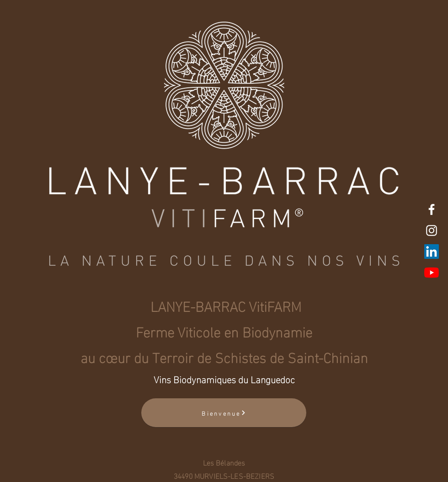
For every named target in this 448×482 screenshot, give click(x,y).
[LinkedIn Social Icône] (432, 252)
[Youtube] (432, 273)
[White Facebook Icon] (432, 209)
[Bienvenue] (224, 413)
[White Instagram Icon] (432, 230)
